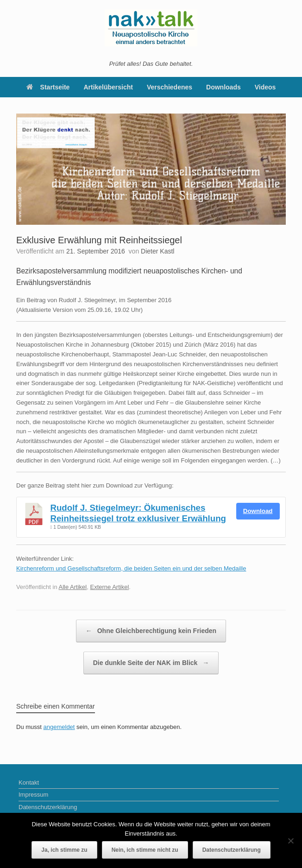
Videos (265, 87)
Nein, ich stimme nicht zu (145, 850)
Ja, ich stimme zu (64, 850)
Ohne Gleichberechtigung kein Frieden (151, 631)
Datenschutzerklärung (48, 807)
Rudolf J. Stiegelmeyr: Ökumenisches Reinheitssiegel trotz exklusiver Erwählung (138, 513)
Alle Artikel (73, 587)
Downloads (223, 87)
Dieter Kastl (157, 251)
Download (258, 511)
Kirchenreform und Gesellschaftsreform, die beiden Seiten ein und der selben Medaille (131, 568)
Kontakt (29, 782)
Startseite (48, 87)
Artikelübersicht (108, 87)
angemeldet (59, 727)
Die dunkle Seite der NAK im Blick (151, 663)
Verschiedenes (170, 87)
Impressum (33, 795)
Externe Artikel (109, 587)
